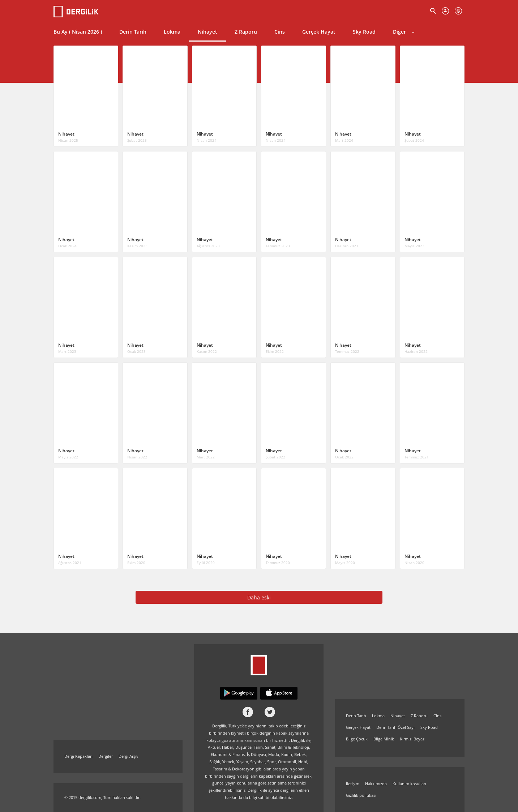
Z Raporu (246, 32)
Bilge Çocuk (357, 739)
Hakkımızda (376, 784)
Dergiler (106, 756)
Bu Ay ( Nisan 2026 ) (78, 32)
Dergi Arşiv (129, 756)
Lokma (172, 32)
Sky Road (364, 32)
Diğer (404, 32)
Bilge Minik (384, 739)
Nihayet (207, 32)
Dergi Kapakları (78, 756)
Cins (280, 32)
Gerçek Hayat (319, 32)
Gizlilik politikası (361, 795)
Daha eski (259, 597)
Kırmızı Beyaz (412, 739)
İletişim (353, 784)
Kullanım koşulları (409, 784)
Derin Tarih (133, 32)
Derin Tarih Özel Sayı (395, 727)
